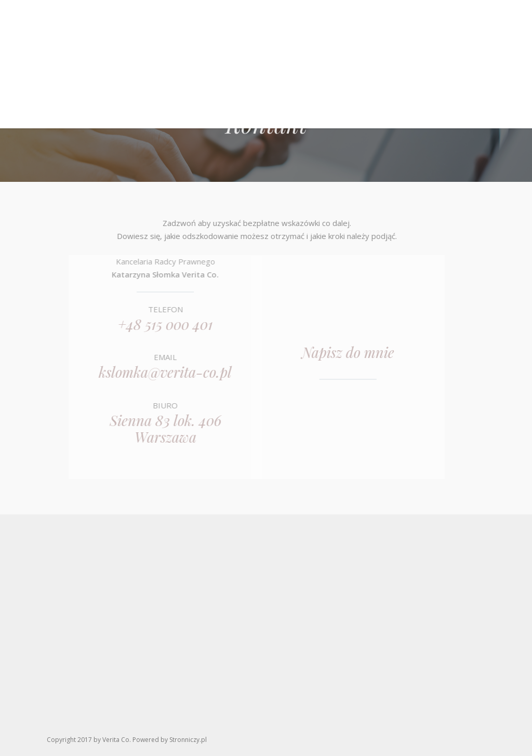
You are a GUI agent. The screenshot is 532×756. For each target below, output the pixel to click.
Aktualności (363, 91)
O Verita (177, 91)
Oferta (261, 91)
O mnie (220, 91)
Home (136, 91)
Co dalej (306, 91)
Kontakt (422, 91)
